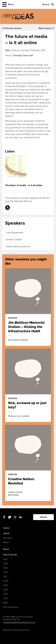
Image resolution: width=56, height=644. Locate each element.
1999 (5, 603)
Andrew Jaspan (14, 239)
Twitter (10, 517)
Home (6, 528)
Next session (45, 28)
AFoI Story (8, 538)
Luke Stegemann (15, 233)
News (6, 549)
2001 (5, 598)
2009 (6, 581)
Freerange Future (22, 630)
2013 (5, 572)
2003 (6, 594)
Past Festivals (10, 555)
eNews (43, 517)
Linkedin (20, 517)
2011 (5, 577)
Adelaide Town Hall (23, 55)
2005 (6, 590)
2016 (5, 568)
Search (46, 4)
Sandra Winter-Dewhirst (18, 247)
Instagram (15, 517)
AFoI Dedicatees (11, 607)
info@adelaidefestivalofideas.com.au (19, 622)
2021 (5, 559)
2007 (6, 585)
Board (6, 542)
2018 (5, 564)
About (6, 533)
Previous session (13, 28)
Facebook (4, 517)
